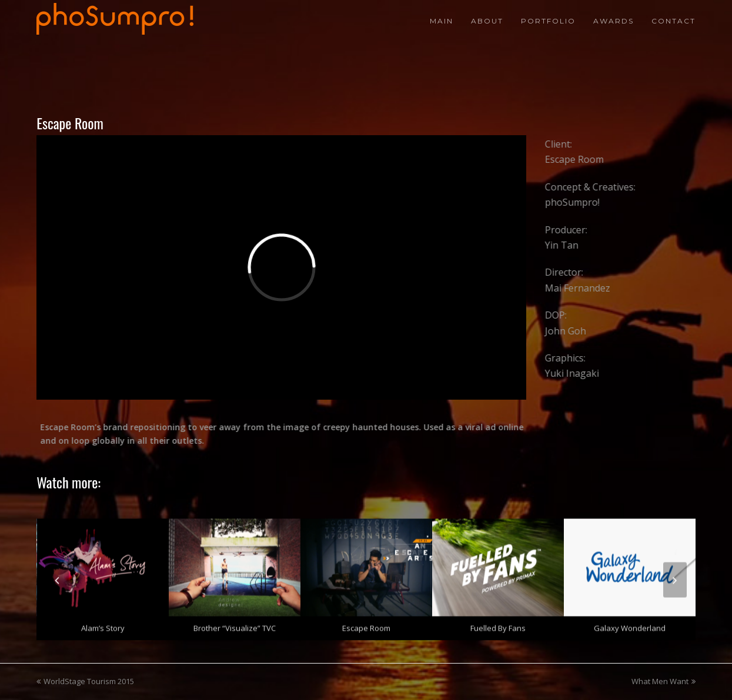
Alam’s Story (103, 625)
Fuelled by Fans (498, 625)
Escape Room (366, 625)
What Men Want (664, 681)
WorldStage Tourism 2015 (85, 681)
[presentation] (57, 576)
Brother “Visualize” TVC (235, 625)
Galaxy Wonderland (630, 625)
